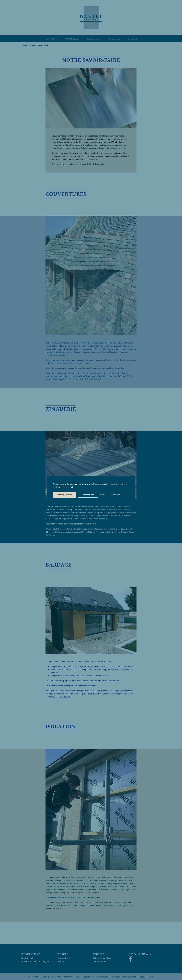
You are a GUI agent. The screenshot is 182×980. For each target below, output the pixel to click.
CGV (151, 977)
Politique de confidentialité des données (130, 977)
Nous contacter (64, 958)
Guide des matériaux (102, 958)
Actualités (114, 39)
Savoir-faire (71, 39)
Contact (132, 39)
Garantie (61, 961)
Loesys (91, 977)
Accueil (26, 45)
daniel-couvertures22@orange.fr (35, 961)
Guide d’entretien (100, 961)
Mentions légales (103, 977)
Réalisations (93, 39)
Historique (51, 39)
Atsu (59, 977)
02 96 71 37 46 (27, 958)
